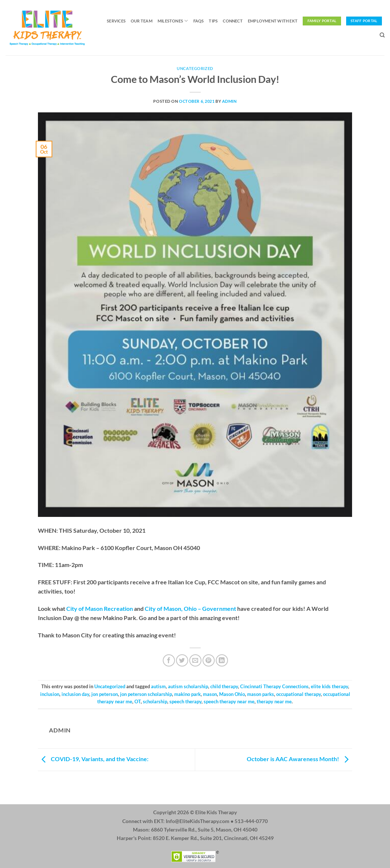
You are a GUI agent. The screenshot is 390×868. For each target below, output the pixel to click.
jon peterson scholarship (146, 694)
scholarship (155, 701)
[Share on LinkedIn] (222, 660)
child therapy (224, 686)
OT (138, 701)
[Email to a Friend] (195, 660)
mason (210, 694)
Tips (213, 21)
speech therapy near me (229, 701)
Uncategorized (195, 68)
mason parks (261, 694)
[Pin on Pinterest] (209, 660)
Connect (233, 21)
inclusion (50, 694)
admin (229, 101)
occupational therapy (298, 694)
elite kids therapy (329, 686)
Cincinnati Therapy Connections (274, 686)
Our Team (142, 21)
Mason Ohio (232, 694)
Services (116, 21)
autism (158, 686)
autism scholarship (188, 686)
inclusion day (75, 694)
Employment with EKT (273, 21)
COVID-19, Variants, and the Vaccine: (93, 759)
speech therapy (185, 701)
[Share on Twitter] (182, 660)
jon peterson (105, 694)
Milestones (173, 21)
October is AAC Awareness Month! (299, 759)
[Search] (382, 35)
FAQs (199, 21)
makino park (187, 694)
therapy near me (274, 701)
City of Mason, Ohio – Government (190, 608)
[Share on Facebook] (169, 660)
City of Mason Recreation (100, 608)
